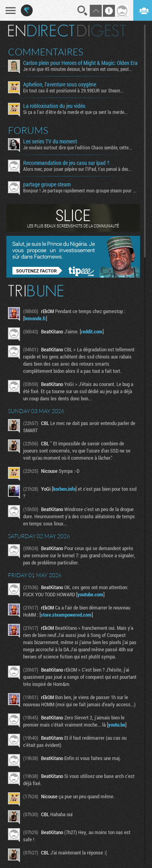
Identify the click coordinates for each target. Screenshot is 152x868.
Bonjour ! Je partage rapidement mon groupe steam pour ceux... (81, 190)
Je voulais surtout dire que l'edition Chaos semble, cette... (78, 147)
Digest (102, 31)
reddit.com (92, 331)
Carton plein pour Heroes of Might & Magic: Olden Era (80, 63)
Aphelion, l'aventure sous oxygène (60, 84)
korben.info (64, 489)
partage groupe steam (47, 184)
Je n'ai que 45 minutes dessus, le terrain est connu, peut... (78, 69)
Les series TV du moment (50, 141)
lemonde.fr (35, 318)
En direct (41, 31)
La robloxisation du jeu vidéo (54, 106)
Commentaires (46, 52)
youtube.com (90, 594)
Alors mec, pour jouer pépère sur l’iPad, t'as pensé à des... (77, 169)
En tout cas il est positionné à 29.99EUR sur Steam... (73, 90)
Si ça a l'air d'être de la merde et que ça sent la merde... (75, 112)
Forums (28, 130)
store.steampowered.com (66, 615)
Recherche (83, 11)
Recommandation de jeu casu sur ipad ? (66, 163)
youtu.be (117, 725)
